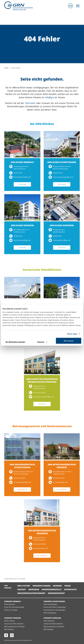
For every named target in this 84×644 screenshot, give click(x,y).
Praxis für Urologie (11, 610)
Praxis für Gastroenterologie (14, 607)
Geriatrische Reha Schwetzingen (55, 607)
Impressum (34, 589)
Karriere (57, 586)
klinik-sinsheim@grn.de (20, 240)
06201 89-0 (55, 236)
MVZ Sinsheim (9, 629)
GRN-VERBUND (8, 587)
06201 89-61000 (37, 544)
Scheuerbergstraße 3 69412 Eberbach (19, 168)
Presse (68, 586)
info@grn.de (51, 97)
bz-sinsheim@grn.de (58, 482)
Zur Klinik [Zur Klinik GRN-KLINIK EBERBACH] (22, 184)
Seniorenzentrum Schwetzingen (54, 610)
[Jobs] (70, 6)
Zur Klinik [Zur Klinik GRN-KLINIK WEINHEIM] (62, 248)
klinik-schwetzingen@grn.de (61, 177)
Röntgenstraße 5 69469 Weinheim (37, 387)
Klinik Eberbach (10, 604)
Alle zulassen (69, 341)
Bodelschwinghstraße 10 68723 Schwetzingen (60, 168)
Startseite (30, 103)
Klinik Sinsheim (10, 621)
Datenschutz (70, 589)
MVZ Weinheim (49, 629)
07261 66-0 (16, 236)
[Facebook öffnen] (6, 635)
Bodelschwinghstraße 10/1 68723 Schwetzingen (21, 473)
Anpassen (42, 342)
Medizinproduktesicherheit (31, 593)
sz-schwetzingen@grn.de (20, 482)
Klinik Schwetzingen (50, 604)
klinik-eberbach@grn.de (20, 177)
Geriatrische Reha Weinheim (53, 624)
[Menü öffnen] (78, 6)
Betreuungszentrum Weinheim (54, 626)
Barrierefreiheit (56, 593)
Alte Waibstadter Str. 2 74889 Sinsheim (20, 231)
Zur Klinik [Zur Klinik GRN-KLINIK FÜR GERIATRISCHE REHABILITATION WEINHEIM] (42, 404)
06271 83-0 (16, 173)
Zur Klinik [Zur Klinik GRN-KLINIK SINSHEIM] (22, 248)
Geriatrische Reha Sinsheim (14, 624)
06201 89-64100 (37, 393)
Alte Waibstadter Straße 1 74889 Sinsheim (60, 473)
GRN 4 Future (24, 586)
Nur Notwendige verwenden (15, 342)
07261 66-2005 (57, 478)
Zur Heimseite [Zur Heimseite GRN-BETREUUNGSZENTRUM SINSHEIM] (62, 490)
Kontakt (22, 589)
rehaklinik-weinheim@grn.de (41, 397)
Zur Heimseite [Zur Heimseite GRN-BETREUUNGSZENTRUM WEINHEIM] (42, 556)
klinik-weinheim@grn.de (59, 240)
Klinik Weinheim (49, 621)
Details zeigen (72, 334)
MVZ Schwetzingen (50, 613)
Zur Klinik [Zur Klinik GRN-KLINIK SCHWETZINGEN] (62, 184)
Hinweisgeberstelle (52, 589)
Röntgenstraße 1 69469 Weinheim (57, 231)
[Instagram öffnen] (12, 635)
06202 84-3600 (17, 478)
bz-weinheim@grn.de (38, 548)
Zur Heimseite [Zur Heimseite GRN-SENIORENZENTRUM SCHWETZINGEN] (22, 490)
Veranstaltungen (41, 586)
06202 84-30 (56, 173)
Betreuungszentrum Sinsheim (14, 626)
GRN (6, 68)
